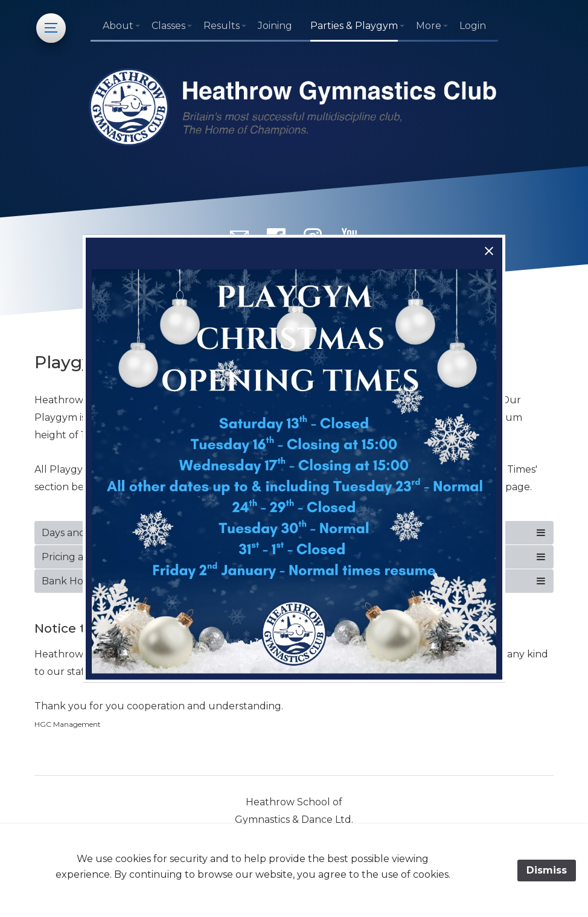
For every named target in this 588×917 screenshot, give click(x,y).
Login (473, 26)
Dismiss (547, 870)
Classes (168, 26)
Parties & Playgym (354, 26)
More (429, 26)
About (118, 26)
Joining (275, 26)
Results (222, 26)
